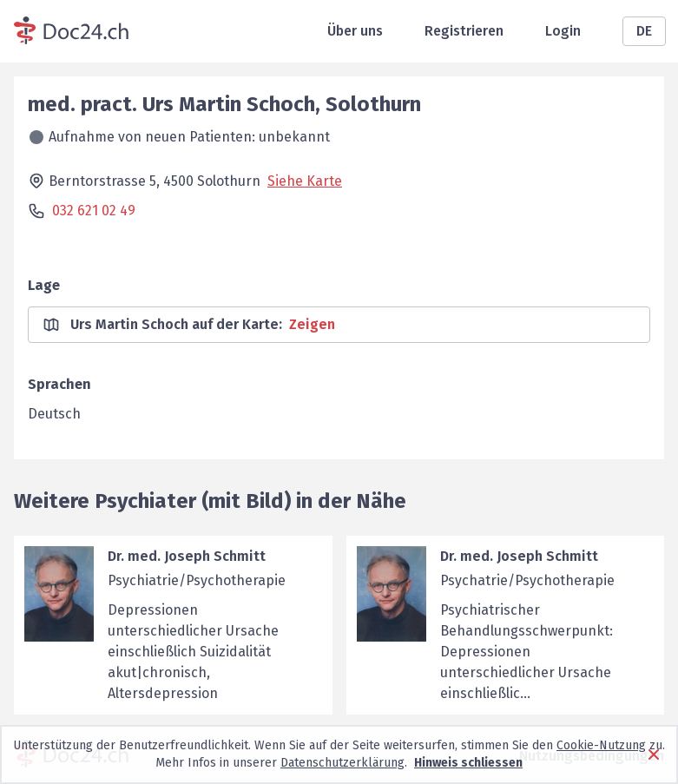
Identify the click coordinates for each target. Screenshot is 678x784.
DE (644, 31)
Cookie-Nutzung (601, 745)
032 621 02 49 (94, 211)
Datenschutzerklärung (342, 763)
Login (563, 31)
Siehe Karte (305, 181)
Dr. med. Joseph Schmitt (187, 556)
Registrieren (464, 31)
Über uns (355, 31)
